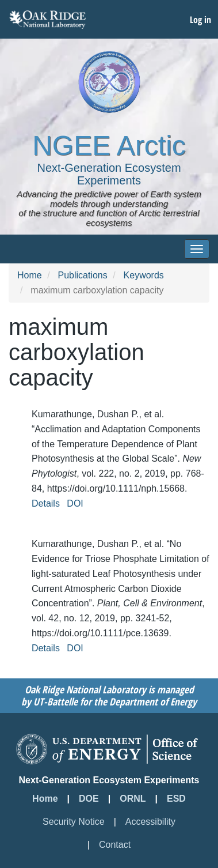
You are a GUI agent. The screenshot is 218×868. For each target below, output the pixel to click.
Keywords (144, 275)
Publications (82, 275)
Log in (200, 20)
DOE (89, 799)
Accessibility (150, 822)
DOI (75, 503)
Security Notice (74, 822)
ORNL (133, 799)
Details (46, 503)
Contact (115, 845)
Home (30, 275)
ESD (176, 799)
